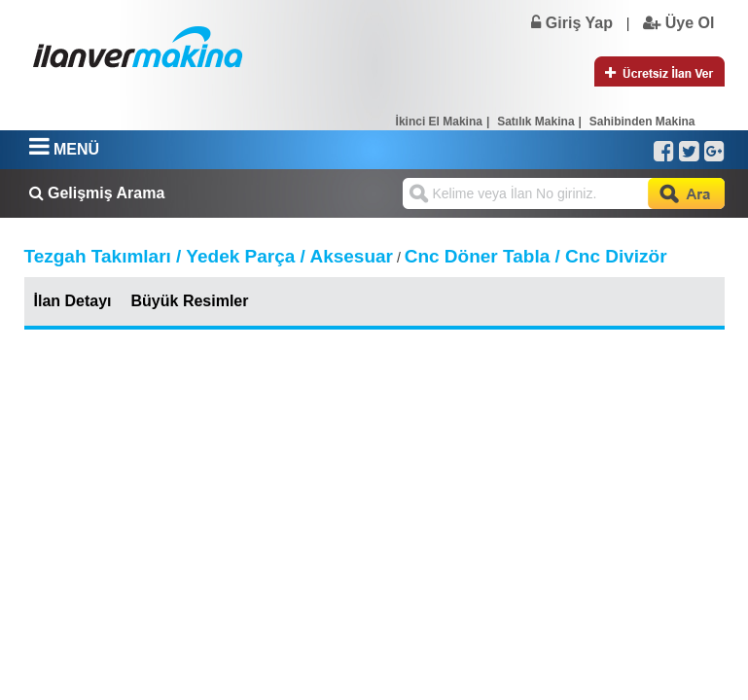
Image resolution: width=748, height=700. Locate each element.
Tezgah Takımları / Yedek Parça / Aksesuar (209, 256)
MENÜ (65, 149)
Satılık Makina (535, 122)
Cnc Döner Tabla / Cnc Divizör (536, 256)
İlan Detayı (73, 301)
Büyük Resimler (190, 301)
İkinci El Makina (439, 122)
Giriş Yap (572, 23)
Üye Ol (678, 23)
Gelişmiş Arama (97, 193)
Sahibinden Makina (642, 122)
